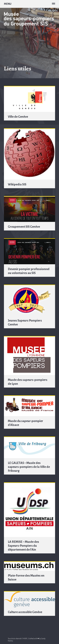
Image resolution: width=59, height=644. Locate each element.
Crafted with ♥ (34, 639)
